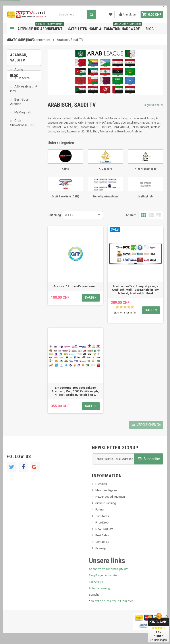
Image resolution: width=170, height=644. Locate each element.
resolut (17, 196)
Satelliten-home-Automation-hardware (105, 27)
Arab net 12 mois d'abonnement (75, 286)
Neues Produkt (22, 165)
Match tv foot (21, 40)
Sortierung (54, 215)
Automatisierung (99, 588)
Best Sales (102, 535)
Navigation (12, 29)
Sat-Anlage (96, 582)
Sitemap (101, 548)
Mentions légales (106, 490)
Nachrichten (21, 158)
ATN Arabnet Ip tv (21, 92)
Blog (150, 29)
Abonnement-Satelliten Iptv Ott (108, 569)
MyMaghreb (22, 116)
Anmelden (127, 14)
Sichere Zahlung (106, 503)
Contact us (102, 542)
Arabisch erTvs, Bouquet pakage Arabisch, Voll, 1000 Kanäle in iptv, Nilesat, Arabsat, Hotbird (136, 290)
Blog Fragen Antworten (103, 575)
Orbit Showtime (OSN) (22, 126)
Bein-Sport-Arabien (20, 105)
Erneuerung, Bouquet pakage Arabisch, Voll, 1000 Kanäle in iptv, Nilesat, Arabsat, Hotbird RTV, (75, 391)
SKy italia (19, 171)
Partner (100, 509)
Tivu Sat (18, 189)
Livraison (101, 484)
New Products (104, 529)
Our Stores (102, 516)
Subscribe (149, 459)
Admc (18, 73)
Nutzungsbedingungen (110, 497)
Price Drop (102, 523)
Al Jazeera (22, 81)
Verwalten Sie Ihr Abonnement (36, 27)
